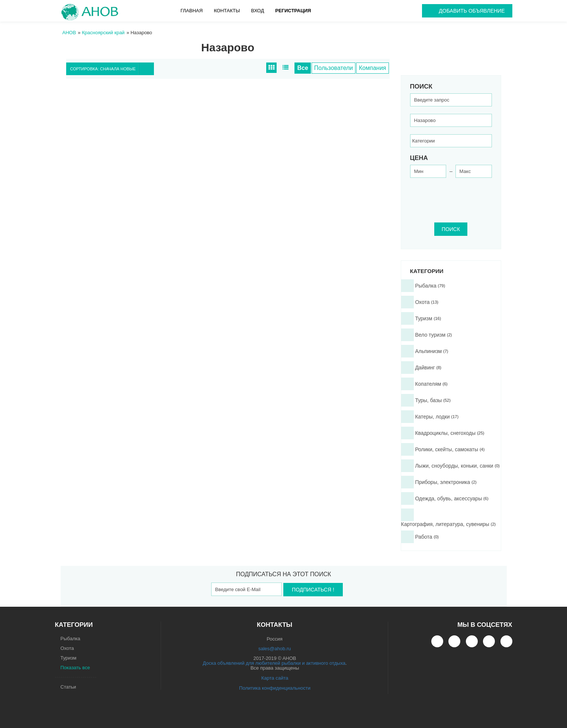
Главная (192, 11)
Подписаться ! (313, 590)
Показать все (75, 668)
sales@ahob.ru (275, 649)
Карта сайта (275, 678)
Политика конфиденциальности (275, 688)
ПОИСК (451, 229)
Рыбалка (70, 639)
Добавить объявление (472, 11)
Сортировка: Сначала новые (112, 69)
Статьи (68, 687)
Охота (67, 648)
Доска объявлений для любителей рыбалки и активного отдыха (274, 663)
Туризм (69, 658)
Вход (257, 11)
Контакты (227, 11)
